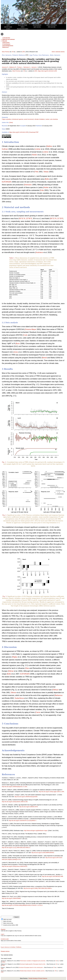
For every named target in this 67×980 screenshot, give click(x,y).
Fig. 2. (4, 515)
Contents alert (5, 939)
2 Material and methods (8, 39)
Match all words (7, 921)
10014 (4, 962)
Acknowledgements (8, 46)
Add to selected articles (58, 52)
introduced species (18, 119)
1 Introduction (6, 38)
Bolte (47, 179)
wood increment (29, 119)
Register (3, 929)
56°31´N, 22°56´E (26, 218)
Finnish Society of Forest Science (38, 978)
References (5, 47)
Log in (3, 934)
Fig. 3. (5, 596)
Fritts (37, 172)
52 (56, 961)
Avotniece (39, 252)
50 (54, 967)
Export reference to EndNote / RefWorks (11, 947)
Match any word (7, 919)
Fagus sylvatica (7, 119)
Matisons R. (13, 67)
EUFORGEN (7, 182)
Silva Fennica (6, 52)
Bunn (18, 344)
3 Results (5, 41)
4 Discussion (6, 43)
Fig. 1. (4, 462)
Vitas (27, 668)
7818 (3, 965)
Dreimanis (28, 185)
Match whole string (8, 923)
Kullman (5, 149)
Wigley (15, 657)
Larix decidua (54, 119)
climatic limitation (39, 119)
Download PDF (34, 132)
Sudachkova (19, 698)
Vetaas (46, 172)
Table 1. (12, 258)
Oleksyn (56, 690)
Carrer (38, 712)
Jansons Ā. (5, 67)
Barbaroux (59, 695)
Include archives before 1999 (11, 925)
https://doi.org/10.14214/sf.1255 (47, 71)
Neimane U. (27, 67)
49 (13, 52)
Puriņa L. (20, 67)
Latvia (47, 119)
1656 (2, 969)
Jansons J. (35, 67)
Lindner (38, 149)
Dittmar (11, 671)
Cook (25, 335)
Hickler (34, 155)
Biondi (44, 358)
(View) (11, 122)
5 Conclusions (6, 44)
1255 (23, 52)
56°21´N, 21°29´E (57, 218)
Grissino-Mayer (31, 329)
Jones (16, 352)
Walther (49, 146)
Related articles (5, 951)
